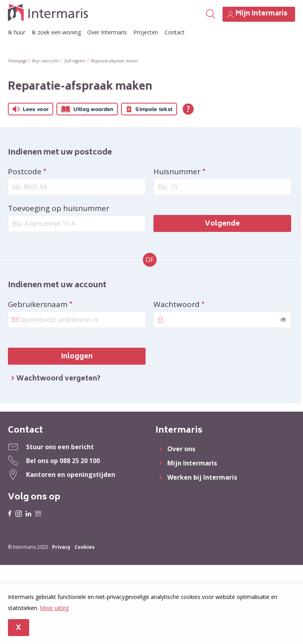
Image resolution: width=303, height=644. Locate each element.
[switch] (283, 320)
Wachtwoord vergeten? (58, 379)
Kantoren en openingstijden (71, 475)
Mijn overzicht (45, 61)
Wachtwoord (197, 304)
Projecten (146, 32)
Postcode (45, 171)
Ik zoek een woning (56, 32)
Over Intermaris (107, 32)
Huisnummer (198, 171)
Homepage (17, 61)
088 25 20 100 (80, 461)
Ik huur (17, 32)
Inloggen (77, 357)
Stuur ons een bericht (60, 447)
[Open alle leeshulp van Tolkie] (188, 109)
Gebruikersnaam (58, 304)
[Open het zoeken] (210, 14)
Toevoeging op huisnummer (59, 208)
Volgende (222, 224)
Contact (175, 32)
